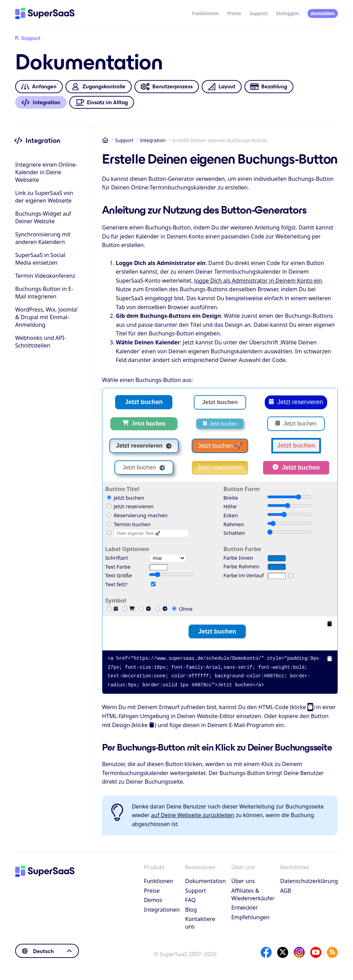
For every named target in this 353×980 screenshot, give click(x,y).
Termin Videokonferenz (45, 276)
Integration (153, 140)
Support (259, 13)
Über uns (243, 881)
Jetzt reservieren (296, 402)
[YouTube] (316, 952)
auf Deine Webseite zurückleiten (193, 815)
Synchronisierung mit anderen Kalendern (43, 238)
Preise (234, 13)
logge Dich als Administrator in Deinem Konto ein (258, 281)
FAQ (190, 900)
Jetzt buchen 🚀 (220, 446)
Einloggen (288, 13)
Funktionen (205, 13)
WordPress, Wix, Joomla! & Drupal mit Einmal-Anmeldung (46, 317)
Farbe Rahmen (241, 566)
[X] (283, 952)
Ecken (231, 515)
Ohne (182, 609)
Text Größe (118, 575)
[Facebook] (266, 952)
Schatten (234, 533)
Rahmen (234, 524)
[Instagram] (299, 952)
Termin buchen (129, 524)
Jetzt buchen (144, 402)
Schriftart (117, 558)
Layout (221, 87)
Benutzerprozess (167, 87)
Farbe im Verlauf (244, 575)
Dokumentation (205, 881)
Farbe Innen (238, 558)
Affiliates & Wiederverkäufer (253, 894)
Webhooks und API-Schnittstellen (41, 342)
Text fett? (116, 584)
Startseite (105, 140)
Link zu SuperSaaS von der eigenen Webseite (44, 197)
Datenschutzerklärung (309, 881)
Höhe (230, 506)
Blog (191, 910)
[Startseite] (45, 13)
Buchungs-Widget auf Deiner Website (43, 217)
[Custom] (109, 533)
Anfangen (39, 87)
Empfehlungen (250, 917)
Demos (153, 900)
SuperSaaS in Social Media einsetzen (40, 259)
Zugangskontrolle (98, 87)
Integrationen (162, 910)
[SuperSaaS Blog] (332, 952)
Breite (231, 498)
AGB (286, 891)
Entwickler (245, 908)
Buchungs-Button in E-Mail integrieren (44, 293)
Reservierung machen (137, 515)
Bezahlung (269, 87)
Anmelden (322, 13)
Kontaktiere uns (200, 923)
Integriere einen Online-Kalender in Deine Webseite (46, 172)
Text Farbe (118, 567)
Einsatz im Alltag (102, 102)
